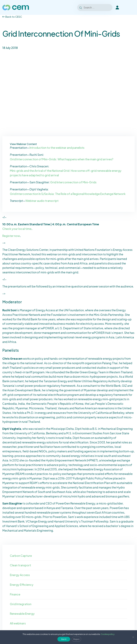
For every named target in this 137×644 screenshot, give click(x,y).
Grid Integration (21, 604)
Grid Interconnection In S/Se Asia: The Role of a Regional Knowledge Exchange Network (68, 194)
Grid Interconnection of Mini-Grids (73, 182)
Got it (64, 639)
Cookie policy (108, 634)
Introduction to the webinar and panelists (57, 148)
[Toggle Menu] (131, 8)
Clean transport (20, 565)
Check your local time (17, 229)
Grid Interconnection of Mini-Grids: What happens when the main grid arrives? (62, 159)
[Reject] (133, 637)
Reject (76, 639)
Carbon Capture (21, 556)
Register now (11, 236)
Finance (15, 594)
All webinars (18, 623)
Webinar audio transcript (42, 201)
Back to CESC (12, 17)
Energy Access (20, 575)
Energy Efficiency (22, 585)
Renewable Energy (22, 614)
